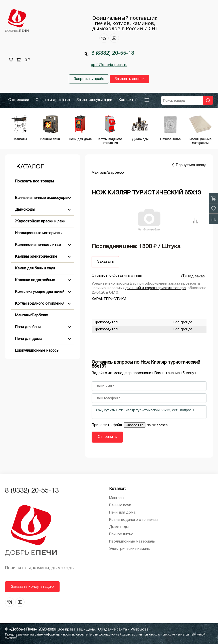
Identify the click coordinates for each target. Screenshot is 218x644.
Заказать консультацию (32, 587)
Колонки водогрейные (35, 280)
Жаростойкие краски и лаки (40, 221)
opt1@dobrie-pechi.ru (109, 65)
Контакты (127, 100)
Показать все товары (34, 181)
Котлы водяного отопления (40, 304)
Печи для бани (28, 327)
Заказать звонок (130, 79)
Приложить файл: (108, 425)
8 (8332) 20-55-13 (113, 53)
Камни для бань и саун (35, 268)
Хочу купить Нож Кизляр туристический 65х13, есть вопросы (149, 412)
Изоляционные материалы (39, 233)
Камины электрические (36, 257)
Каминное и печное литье (38, 245)
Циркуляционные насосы (37, 351)
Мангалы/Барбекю (32, 315)
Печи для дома (28, 339)
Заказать (105, 262)
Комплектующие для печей (40, 292)
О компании (19, 100)
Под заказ (193, 276)
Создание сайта (113, 630)
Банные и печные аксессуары (42, 198)
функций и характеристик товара (156, 288)
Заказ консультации (94, 100)
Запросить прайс (89, 79)
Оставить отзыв (127, 276)
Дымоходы (25, 210)
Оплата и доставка (53, 100)
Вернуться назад (191, 165)
